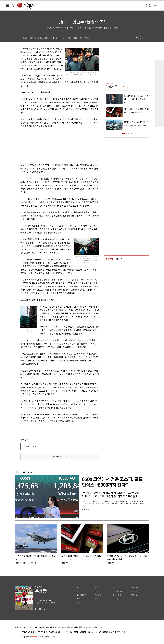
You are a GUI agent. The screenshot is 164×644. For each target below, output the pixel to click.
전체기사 (80, 603)
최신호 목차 (117, 591)
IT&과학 (98, 595)
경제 (97, 588)
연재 (115, 588)
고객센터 (56, 627)
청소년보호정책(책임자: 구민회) (92, 627)
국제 (97, 591)
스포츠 (79, 599)
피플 (97, 599)
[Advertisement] (54, 145)
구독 (125, 87)
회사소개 (25, 627)
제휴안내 (49, 627)
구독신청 (135, 591)
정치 (78, 588)
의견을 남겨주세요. (30, 446)
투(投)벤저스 (113, 86)
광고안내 (135, 595)
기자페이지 (117, 599)
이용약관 (63, 627)
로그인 (155, 6)
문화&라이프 (81, 595)
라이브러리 (117, 595)
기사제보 (135, 588)
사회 (78, 591)
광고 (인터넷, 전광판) (37, 627)
